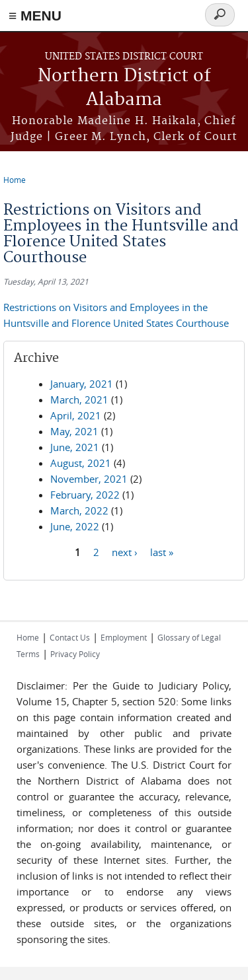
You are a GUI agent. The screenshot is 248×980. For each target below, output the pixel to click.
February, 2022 (85, 495)
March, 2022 (79, 510)
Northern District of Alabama (124, 88)
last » (162, 552)
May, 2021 (74, 431)
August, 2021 (81, 463)
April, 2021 (76, 415)
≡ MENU (35, 16)
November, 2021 (89, 479)
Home (15, 180)
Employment (124, 637)
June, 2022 (75, 526)
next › (125, 552)
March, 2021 (79, 400)
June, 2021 (75, 447)
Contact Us (70, 637)
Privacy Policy (75, 654)
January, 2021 (82, 384)
